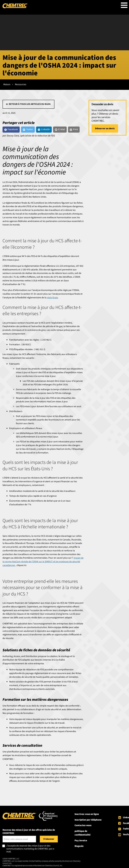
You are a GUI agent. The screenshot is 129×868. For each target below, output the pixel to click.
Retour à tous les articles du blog (30, 104)
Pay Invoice (81, 841)
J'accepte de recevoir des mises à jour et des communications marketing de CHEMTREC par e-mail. (30, 849)
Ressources (21, 84)
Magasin (79, 846)
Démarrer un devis (105, 129)
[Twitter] (28, 130)
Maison (7, 84)
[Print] (74, 130)
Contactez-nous (83, 825)
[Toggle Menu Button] (124, 5)
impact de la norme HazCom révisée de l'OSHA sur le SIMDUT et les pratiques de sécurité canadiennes (43, 562)
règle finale (52, 298)
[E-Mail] (60, 130)
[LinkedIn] (44, 130)
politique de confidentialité (82, 833)
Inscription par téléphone (88, 820)
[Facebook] (11, 130)
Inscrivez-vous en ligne (87, 814)
